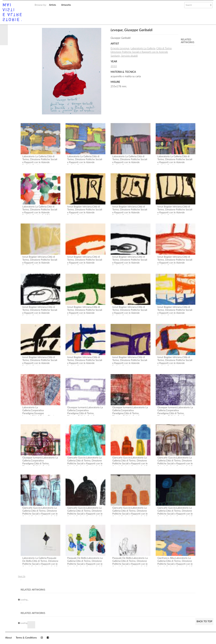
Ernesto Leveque (120, 48)
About (8, 638)
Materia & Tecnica (123, 72)
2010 (114, 66)
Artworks (66, 5)
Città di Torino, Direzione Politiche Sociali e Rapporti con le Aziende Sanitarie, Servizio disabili (141, 52)
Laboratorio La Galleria (143, 48)
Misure (115, 82)
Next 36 (22, 576)
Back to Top (204, 621)
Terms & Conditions (26, 638)
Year (114, 62)
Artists (53, 5)
